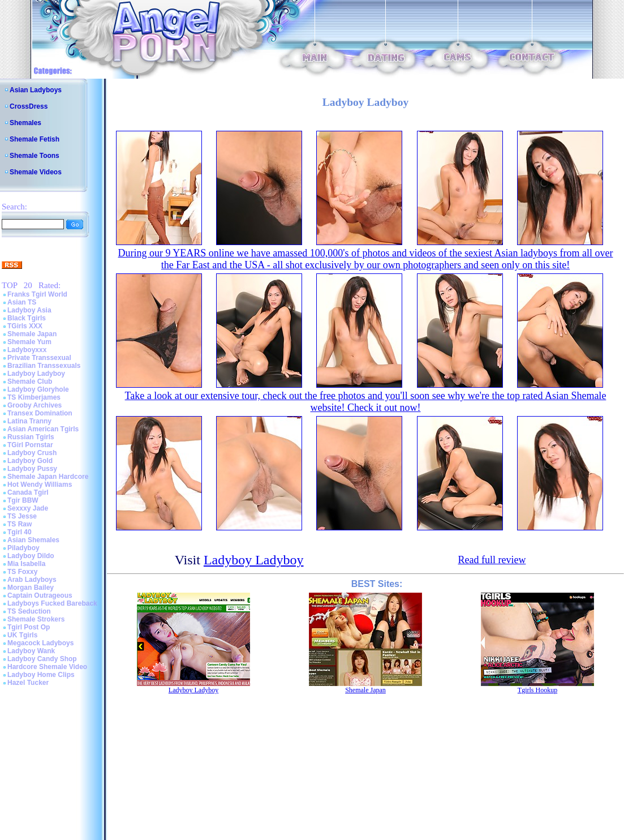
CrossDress (29, 106)
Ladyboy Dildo (31, 556)
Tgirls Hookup (537, 690)
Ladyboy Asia (29, 310)
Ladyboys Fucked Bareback (52, 603)
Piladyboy (23, 548)
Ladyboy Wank (31, 651)
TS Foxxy (22, 572)
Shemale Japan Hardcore (48, 477)
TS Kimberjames (34, 397)
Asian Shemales (33, 540)
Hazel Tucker (28, 683)
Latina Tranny (29, 421)
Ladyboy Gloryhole (38, 389)
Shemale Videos (36, 172)
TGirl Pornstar (30, 445)
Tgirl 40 (20, 532)
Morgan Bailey (31, 588)
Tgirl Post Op (29, 627)
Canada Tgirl (28, 492)
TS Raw (20, 524)
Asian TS (22, 302)
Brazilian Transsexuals (44, 366)
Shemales (25, 123)
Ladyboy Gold (30, 461)
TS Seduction (29, 611)
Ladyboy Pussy (32, 469)
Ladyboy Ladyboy (36, 374)
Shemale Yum (29, 342)
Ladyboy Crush (32, 453)
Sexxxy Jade (28, 508)
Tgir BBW (23, 500)
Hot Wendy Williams (40, 485)
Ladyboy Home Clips (41, 675)
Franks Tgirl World (37, 294)
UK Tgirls (22, 635)
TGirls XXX (25, 326)
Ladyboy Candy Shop (42, 659)
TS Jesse (22, 516)
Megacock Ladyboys (40, 643)
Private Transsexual (39, 358)
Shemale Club (30, 382)
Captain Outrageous (40, 595)
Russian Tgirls (31, 437)
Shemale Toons (35, 156)
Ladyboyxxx (27, 350)
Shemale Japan (32, 334)
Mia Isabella (26, 564)
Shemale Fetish (35, 139)
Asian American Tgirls (43, 429)
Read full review (492, 560)
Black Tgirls (27, 318)
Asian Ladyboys (36, 90)
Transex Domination (40, 413)
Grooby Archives (35, 405)
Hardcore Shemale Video (47, 667)
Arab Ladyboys (32, 580)
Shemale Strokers (36, 619)
